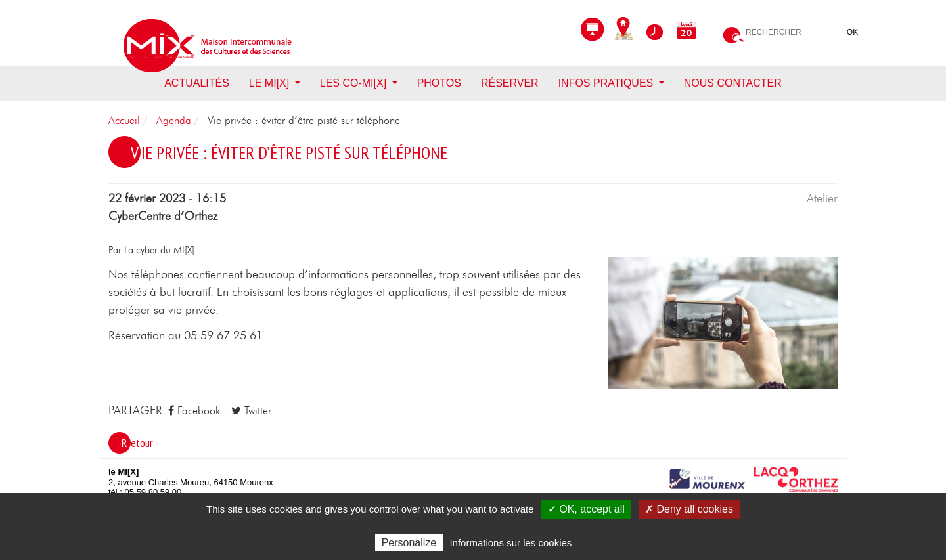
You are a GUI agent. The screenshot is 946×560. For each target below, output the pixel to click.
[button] (723, 322)
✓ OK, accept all (586, 509)
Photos (439, 83)
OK (852, 32)
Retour (137, 443)
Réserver (510, 83)
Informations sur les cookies (510, 543)
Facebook (194, 411)
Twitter (251, 411)
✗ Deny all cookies (689, 509)
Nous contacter (733, 83)
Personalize (409, 543)
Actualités (197, 83)
